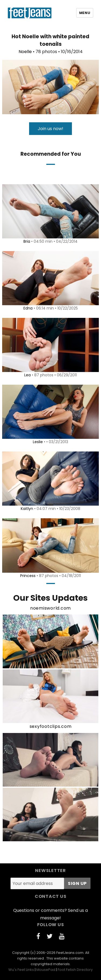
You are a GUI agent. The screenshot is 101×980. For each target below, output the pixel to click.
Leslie (38, 442)
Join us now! (50, 129)
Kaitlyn (27, 509)
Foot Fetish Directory (75, 970)
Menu (85, 13)
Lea (27, 375)
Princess (28, 576)
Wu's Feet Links (21, 970)
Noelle (25, 52)
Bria (27, 241)
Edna (28, 308)
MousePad (46, 970)
